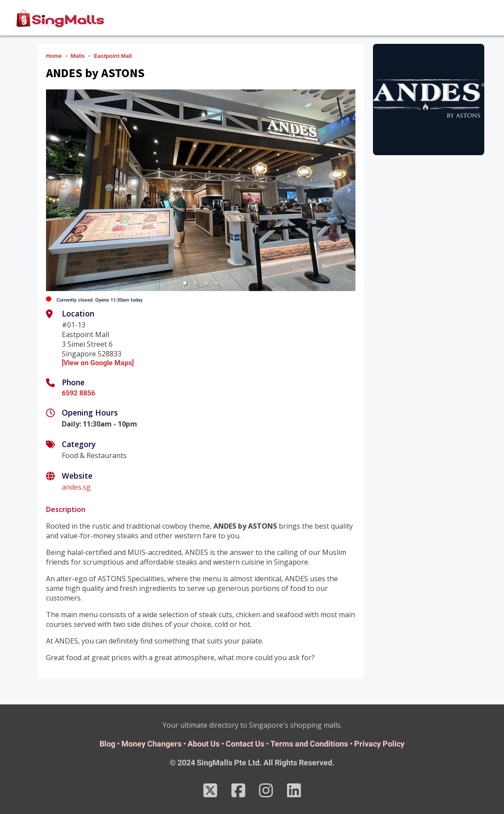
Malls (78, 56)
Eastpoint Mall (113, 56)
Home (54, 56)
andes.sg (76, 487)
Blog (107, 744)
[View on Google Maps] (98, 363)
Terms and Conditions (309, 744)
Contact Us (245, 744)
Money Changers (151, 744)
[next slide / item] (349, 190)
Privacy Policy (379, 744)
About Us (204, 744)
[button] (185, 283)
